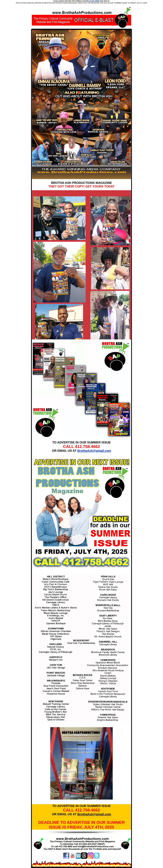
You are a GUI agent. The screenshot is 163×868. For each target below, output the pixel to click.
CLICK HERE (94, 1)
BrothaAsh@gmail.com (94, 451)
